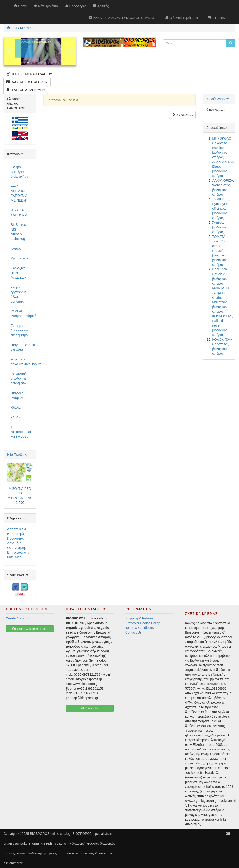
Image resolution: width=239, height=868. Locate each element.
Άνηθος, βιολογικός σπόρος (220, 227)
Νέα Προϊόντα (17, 454)
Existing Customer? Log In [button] (30, 629)
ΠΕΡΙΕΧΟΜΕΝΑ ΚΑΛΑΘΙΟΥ (29, 74)
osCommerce (13, 863)
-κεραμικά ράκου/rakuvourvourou (22, 362)
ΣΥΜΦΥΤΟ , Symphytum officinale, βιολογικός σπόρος (221, 209)
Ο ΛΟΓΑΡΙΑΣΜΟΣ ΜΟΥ (26, 90)
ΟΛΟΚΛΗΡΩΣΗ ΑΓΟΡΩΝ (27, 82)
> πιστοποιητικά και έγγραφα (21, 432)
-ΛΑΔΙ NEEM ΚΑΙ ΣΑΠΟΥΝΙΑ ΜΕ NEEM (19, 193)
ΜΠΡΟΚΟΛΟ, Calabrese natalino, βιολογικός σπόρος (222, 148)
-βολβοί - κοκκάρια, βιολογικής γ (20, 172)
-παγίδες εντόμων (17, 395)
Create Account (17, 618)
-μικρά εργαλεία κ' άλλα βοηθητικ (19, 294)
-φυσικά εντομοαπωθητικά (22, 313)
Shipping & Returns (139, 618)
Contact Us (133, 632)
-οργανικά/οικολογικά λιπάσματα (18, 378)
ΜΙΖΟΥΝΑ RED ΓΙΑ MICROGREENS (20, 493)
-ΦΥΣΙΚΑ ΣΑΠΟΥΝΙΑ (19, 212)
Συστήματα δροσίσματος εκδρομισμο (20, 330)
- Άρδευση (18, 417)
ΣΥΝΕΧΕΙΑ (182, 115)
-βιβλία (16, 407)
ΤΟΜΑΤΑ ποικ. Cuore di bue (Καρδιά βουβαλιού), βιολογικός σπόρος (221, 251)
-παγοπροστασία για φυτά (22, 347)
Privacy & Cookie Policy (143, 623)
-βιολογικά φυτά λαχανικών (18, 273)
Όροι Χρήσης (17, 548)
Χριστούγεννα (21, 258)
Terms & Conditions (139, 628)
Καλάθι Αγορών (218, 99)
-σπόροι (17, 249)
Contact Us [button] (90, 708)
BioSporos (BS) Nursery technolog (18, 232)
